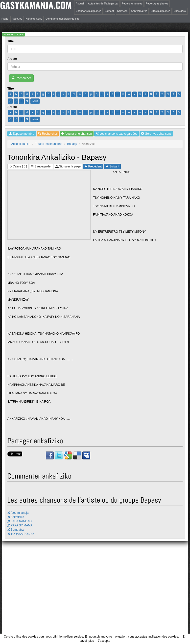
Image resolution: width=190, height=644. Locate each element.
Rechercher (21, 78)
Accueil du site (21, 144)
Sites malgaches (160, 11)
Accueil (80, 4)
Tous (35, 101)
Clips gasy (180, 11)
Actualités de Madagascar (103, 4)
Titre (11, 41)
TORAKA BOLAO (21, 534)
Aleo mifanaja (18, 513)
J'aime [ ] (18, 166)
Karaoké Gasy (34, 19)
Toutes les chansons (49, 144)
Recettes (17, 19)
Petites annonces (132, 4)
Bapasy (72, 144)
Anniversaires (139, 11)
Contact (109, 11)
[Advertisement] (49, 205)
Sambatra (15, 530)
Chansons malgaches (88, 11)
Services (122, 11)
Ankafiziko (16, 517)
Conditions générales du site (62, 19)
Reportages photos (157, 4)
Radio (5, 19)
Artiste (12, 59)
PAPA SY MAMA (20, 525)
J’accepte (104, 641)
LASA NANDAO (20, 521)
